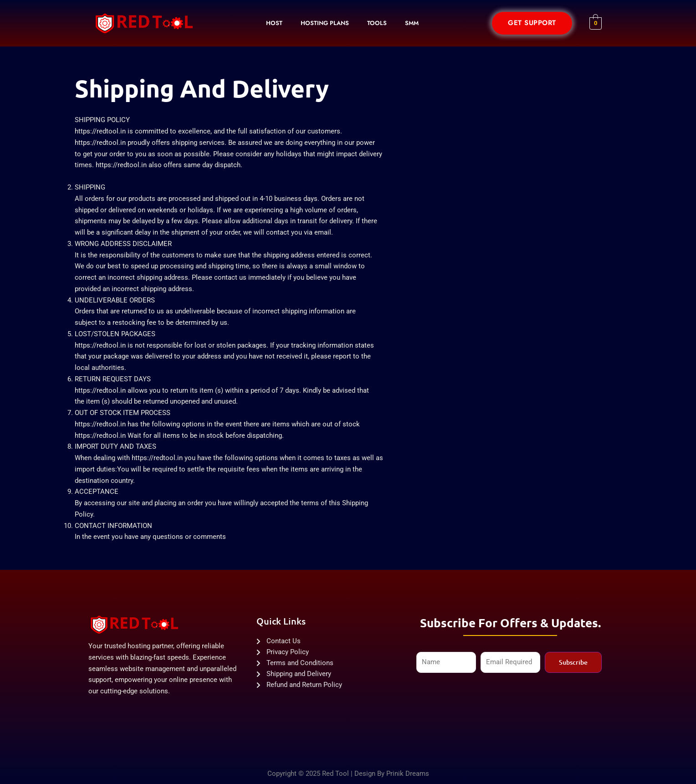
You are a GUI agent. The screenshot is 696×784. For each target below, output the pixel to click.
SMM (412, 23)
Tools (377, 23)
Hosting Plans (325, 23)
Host (274, 23)
